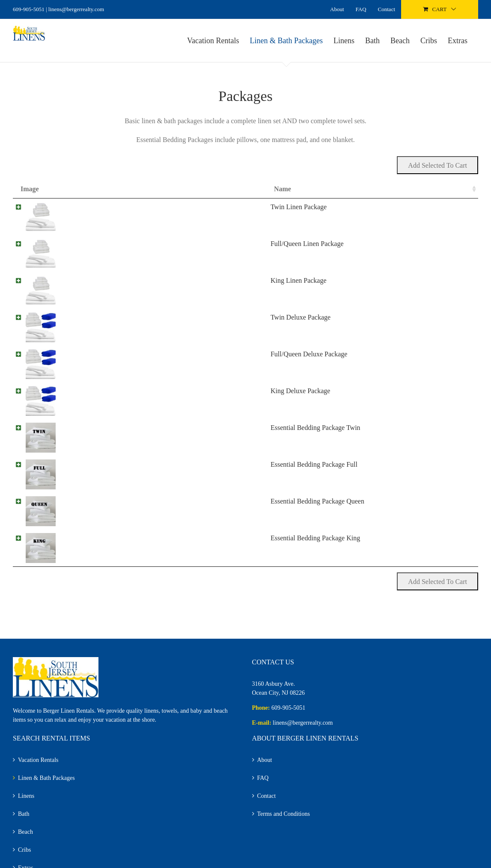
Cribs (24, 853)
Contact (267, 799)
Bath (24, 817)
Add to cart (427, 210)
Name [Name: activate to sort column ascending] (74, 189)
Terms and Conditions (284, 817)
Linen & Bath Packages (46, 781)
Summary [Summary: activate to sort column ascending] (141, 189)
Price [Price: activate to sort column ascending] (353, 189)
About (265, 763)
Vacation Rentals (38, 763)
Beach (25, 835)
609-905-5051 (29, 9)
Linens (26, 799)
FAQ (263, 781)
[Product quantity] (383, 210)
